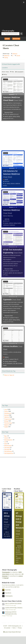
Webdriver (7, 56)
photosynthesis (19, 554)
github (8, 536)
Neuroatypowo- (8, 440)
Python (6, 411)
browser (6, 223)
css (5, 183)
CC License (7, 628)
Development (8, 413)
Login (7, 39)
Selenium (15, 54)
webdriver (18, 183)
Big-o (6, 436)
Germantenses (8, 451)
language (6, 578)
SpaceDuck (8, 593)
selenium (13, 183)
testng (15, 223)
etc (17, 556)
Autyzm (6, 438)
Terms (14, 628)
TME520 (7, 357)
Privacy (20, 628)
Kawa (6, 444)
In (13, 56)
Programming (8, 419)
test (14, 273)
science (21, 576)
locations (15, 361)
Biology (6, 421)
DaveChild (8, 590)
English (5, 365)
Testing (6, 57)
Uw (5, 442)
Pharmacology (8, 423)
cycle (19, 550)
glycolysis (18, 552)
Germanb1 (7, 449)
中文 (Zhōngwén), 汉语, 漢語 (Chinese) (13, 363)
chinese (6, 361)
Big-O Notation (18, 608)
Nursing (6, 415)
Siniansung (8, 612)
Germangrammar (9, 453)
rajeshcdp (7, 219)
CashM (7, 608)
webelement (6, 225)
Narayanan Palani (9, 112)
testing (14, 116)
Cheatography (6, 572)
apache (6, 116)
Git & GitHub (18, 603)
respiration (18, 558)
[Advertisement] (13, 14)
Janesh (6, 179)
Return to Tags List (9, 375)
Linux (6, 409)
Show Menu (24, 2)
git (6, 536)
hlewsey (19, 546)
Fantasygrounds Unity (11, 614)
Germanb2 (7, 447)
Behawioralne (8, 445)
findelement (12, 225)
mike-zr (7, 532)
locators (5, 185)
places (10, 361)
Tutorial (18, 56)
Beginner (7, 425)
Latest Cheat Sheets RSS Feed (12, 632)
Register (16, 39)
